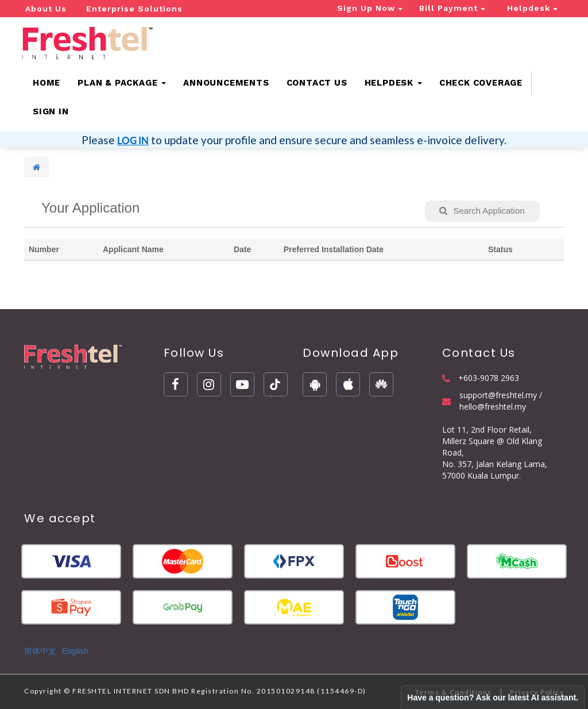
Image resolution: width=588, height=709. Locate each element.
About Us (46, 9)
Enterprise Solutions (134, 9)
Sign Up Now (370, 8)
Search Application (482, 211)
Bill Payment (452, 8)
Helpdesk (532, 8)
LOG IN (133, 140)
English (75, 651)
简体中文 (40, 651)
